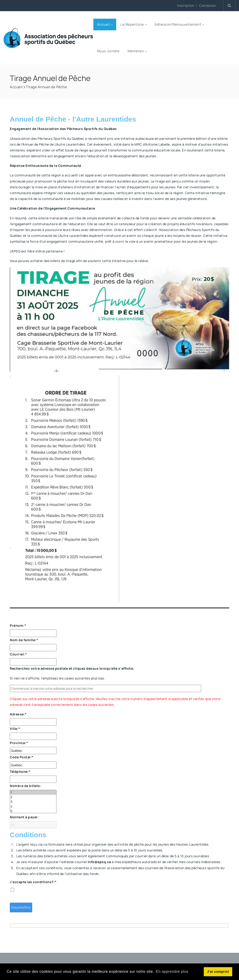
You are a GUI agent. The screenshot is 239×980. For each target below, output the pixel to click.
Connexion (208, 6)
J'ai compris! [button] (218, 972)
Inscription (186, 5)
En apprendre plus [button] (172, 971)
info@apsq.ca (99, 862)
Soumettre (21, 907)
